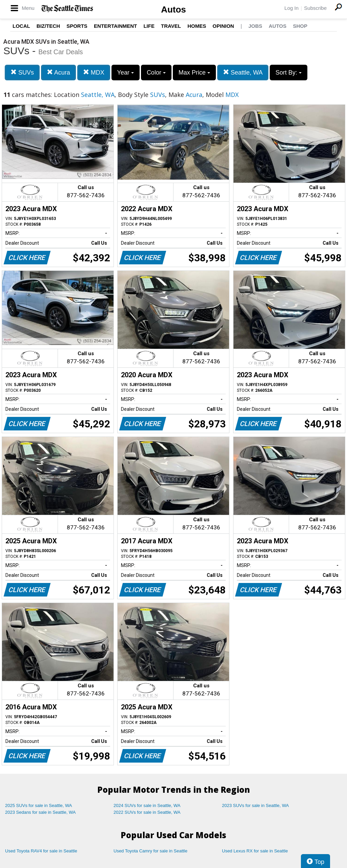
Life (149, 26)
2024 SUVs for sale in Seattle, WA (147, 805)
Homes (197, 26)
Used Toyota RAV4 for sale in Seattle (41, 851)
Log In (291, 8)
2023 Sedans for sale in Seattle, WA (40, 812)
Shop (300, 26)
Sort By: (289, 73)
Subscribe (315, 8)
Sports (77, 26)
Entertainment (115, 26)
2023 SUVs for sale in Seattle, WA (256, 805)
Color (156, 73)
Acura (58, 72)
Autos (173, 9)
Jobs (255, 26)
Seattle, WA (243, 72)
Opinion (223, 26)
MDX (94, 72)
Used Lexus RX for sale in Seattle (255, 851)
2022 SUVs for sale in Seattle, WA (147, 812)
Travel (171, 26)
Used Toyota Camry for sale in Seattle (150, 851)
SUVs (22, 72)
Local (21, 26)
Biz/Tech (48, 26)
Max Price (194, 73)
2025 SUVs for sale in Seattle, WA (39, 805)
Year (126, 73)
